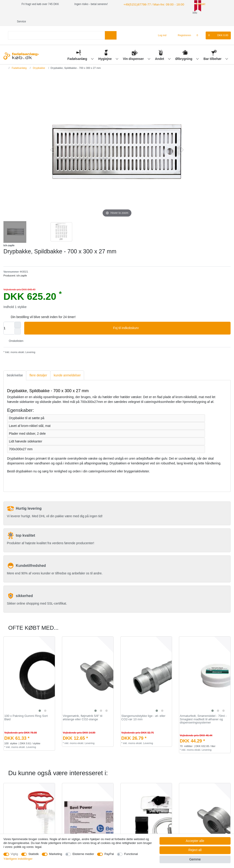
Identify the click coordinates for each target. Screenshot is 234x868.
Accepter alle (195, 841)
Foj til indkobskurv (170, 319)
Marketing (56, 854)
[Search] (111, 27)
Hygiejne (105, 50)
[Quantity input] (9, 319)
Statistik (33, 854)
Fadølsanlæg (78, 50)
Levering (30, 343)
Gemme (195, 859)
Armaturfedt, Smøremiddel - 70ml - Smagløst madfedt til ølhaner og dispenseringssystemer (203, 711)
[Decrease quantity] (18, 323)
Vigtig (14, 854)
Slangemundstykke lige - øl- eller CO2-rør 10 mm (143, 709)
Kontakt (194, 4)
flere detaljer (38, 367)
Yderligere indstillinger (18, 859)
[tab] (15, 367)
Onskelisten (14, 332)
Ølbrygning (184, 50)
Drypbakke (39, 59)
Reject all (195, 850)
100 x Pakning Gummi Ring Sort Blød (26, 709)
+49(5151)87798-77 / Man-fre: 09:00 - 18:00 (149, 4)
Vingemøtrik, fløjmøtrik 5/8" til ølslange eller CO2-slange (83, 709)
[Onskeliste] (200, 27)
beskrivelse (15, 367)
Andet (160, 50)
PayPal (109, 854)
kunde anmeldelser (67, 367)
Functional (131, 854)
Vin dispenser (134, 50)
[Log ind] (160, 27)
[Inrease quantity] (18, 316)
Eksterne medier (83, 854)
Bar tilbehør (213, 50)
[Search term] (56, 27)
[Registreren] (182, 27)
